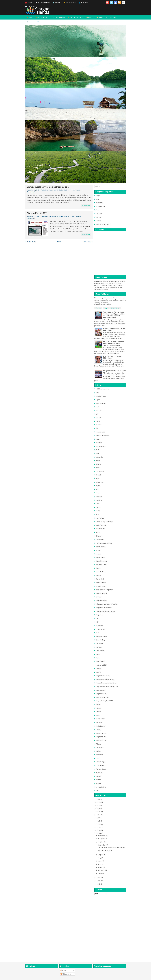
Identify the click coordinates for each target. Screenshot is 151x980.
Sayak (98, 658)
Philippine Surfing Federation (105, 611)
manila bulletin (100, 572)
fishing (98, 514)
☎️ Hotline (29, 3)
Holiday (98, 532)
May (100, 864)
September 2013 (101, 665)
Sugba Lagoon (100, 726)
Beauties (99, 425)
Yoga (97, 791)
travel (97, 758)
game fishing (100, 518)
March (100, 867)
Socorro (98, 221)
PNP (97, 622)
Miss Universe (100, 586)
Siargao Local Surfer (102, 697)
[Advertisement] (110, 928)
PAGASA (99, 597)
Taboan (98, 744)
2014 (98, 824)
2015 (98, 821)
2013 (98, 827)
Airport (98, 400)
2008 (98, 884)
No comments (31, 192)
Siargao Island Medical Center (114, 371)
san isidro (99, 647)
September (102, 845)
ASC (97, 407)
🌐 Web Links (83, 3)
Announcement (101, 403)
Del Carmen (100, 203)
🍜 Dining (100, 17)
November (102, 839)
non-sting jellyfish (101, 593)
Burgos (98, 196)
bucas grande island (102, 436)
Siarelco (98, 669)
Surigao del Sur (101, 740)
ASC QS (98, 410)
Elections (99, 500)
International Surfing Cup (104, 543)
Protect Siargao (101, 629)
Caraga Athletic (101, 446)
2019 (98, 809)
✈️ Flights (30, 22)
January (101, 873)
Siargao (98, 672)
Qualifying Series (101, 636)
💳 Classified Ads (70, 3)
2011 (98, 833)
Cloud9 (98, 468)
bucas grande (100, 432)
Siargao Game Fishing (103, 676)
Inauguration (100, 540)
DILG (97, 489)
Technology (99, 748)
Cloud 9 (98, 464)
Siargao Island (100, 690)
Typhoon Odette (101, 769)
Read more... (105, 290)
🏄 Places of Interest (75, 17)
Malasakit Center (101, 561)
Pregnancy (99, 626)
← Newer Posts (30, 242)
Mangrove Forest (101, 565)
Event (98, 504)
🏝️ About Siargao (42, 17)
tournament (99, 755)
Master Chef (100, 579)
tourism (98, 751)
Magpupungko (100, 557)
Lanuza (98, 554)
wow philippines (101, 787)
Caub (97, 450)
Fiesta (98, 511)
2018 (98, 812)
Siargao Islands (54, 190)
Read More (86, 206)
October (101, 842)
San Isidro (99, 217)
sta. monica (99, 722)
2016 (98, 818)
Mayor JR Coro (101, 583)
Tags (106, 308)
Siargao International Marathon (106, 683)
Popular (98, 308)
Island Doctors (101, 547)
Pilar (97, 210)
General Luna (100, 206)
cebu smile (99, 457)
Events (98, 507)
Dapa (97, 199)
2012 (98, 830)
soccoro (98, 708)
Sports (98, 715)
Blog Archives (115, 308)
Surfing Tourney (101, 733)
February (101, 870)
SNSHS (98, 704)
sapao (98, 654)
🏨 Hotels (90, 17)
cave (97, 453)
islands (98, 550)
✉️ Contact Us (30, 6)
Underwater (100, 773)
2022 (98, 799)
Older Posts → (88, 242)
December (102, 836)
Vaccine (98, 780)
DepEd (98, 486)
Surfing (61, 190)
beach (98, 421)
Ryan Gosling (100, 640)
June (100, 861)
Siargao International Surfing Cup (107, 687)
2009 (98, 881)
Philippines (44, 190)
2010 (98, 878)
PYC (97, 633)
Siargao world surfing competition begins (48, 187)
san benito (99, 644)
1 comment (30, 218)
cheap (98, 461)
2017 (98, 815)
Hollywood (99, 536)
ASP (97, 414)
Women (98, 783)
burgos (98, 439)
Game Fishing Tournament (104, 522)
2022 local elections (102, 389)
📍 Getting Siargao (58, 17)
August (101, 855)
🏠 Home (30, 17)
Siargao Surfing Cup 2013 (104, 701)
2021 (98, 802)
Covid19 (98, 475)
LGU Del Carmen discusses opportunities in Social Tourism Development (114, 343)
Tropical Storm (100, 765)
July (100, 858)
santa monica (100, 651)
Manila (98, 568)
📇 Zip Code (57, 3)
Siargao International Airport (105, 679)
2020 (98, 805)
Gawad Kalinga (101, 525)
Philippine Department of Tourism (107, 604)
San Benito (99, 214)
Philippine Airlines (101, 601)
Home (59, 242)
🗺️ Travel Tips (111, 17)
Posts (63, 970)
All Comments (66, 974)
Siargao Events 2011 (37, 213)
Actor (97, 393)
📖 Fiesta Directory (43, 3)
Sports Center (100, 719)
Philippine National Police (104, 608)
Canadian (99, 443)
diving (98, 493)
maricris (98, 575)
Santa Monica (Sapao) (103, 224)
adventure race (101, 396)
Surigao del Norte (70, 190)
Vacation (79, 190)
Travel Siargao (101, 762)
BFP (97, 428)
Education (99, 497)
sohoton (98, 712)
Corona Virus (100, 471)
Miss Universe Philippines (104, 590)
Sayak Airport (100, 661)
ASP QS (98, 418)
